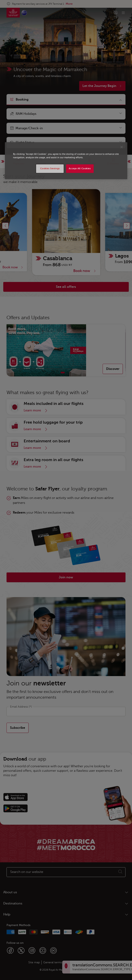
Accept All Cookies (80, 169)
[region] (66, 161)
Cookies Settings (50, 169)
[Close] (122, 147)
